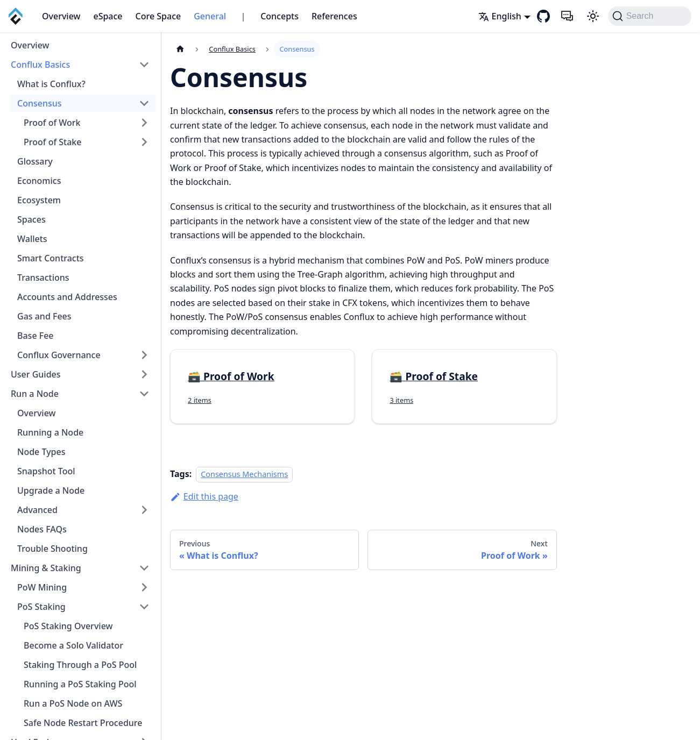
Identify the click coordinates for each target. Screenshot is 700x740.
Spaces (31, 219)
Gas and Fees (44, 316)
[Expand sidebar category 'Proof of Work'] (144, 123)
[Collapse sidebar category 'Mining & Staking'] (144, 568)
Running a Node (50, 432)
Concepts (280, 16)
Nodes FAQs (42, 529)
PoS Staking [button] (41, 607)
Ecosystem (39, 200)
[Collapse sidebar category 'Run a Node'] (144, 394)
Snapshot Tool (46, 471)
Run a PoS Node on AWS (73, 703)
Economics (39, 181)
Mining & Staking (46, 568)
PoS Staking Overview (68, 626)
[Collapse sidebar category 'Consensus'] (144, 103)
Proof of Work (52, 123)
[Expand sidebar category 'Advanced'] (144, 510)
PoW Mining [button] (42, 587)
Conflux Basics (40, 65)
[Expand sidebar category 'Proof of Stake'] (144, 142)
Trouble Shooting (52, 549)
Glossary (35, 161)
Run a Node (35, 394)
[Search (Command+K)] (650, 16)
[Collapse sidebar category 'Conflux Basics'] (144, 65)
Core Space (158, 16)
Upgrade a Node (51, 490)
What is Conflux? (51, 84)
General (210, 16)
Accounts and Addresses (67, 297)
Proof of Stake (53, 142)
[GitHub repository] (543, 16)
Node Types (41, 452)
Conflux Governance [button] (59, 355)
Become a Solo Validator (73, 645)
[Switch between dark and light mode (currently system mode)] (593, 16)
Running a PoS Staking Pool (80, 684)
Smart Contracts (51, 258)
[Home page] (180, 49)
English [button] (500, 16)
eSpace (108, 16)
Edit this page (204, 496)
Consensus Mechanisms (244, 474)
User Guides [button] (36, 374)
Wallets (32, 239)
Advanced (37, 510)
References (334, 16)
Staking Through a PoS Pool (80, 665)
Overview (61, 16)
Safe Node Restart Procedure (83, 723)
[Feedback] (567, 16)
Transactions (43, 277)
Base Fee (36, 336)
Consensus (40, 103)
